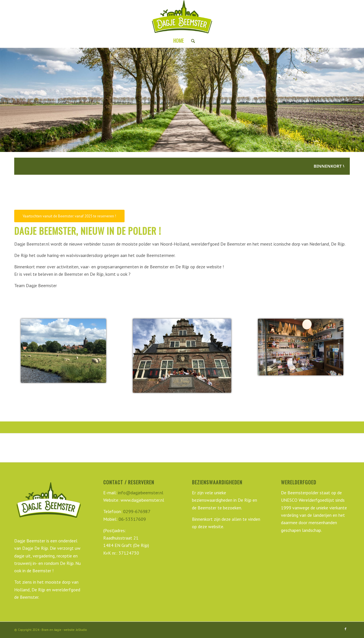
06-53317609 (132, 519)
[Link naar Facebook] (346, 629)
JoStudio (81, 630)
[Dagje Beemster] (182, 17)
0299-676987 (137, 511)
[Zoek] (191, 41)
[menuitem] (178, 41)
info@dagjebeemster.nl (140, 493)
